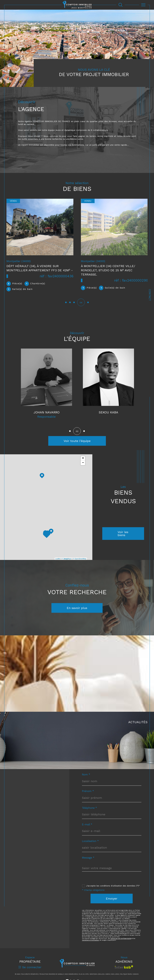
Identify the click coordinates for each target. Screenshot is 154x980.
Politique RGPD (126, 974)
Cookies (136, 974)
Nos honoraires (71, 974)
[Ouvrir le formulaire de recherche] (120, 5)
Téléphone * (89, 808)
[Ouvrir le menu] (143, 5)
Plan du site (84, 974)
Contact (150, 295)
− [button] (83, 463)
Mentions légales (97, 974)
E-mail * (87, 825)
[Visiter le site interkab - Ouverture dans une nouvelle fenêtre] (124, 967)
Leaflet (58, 559)
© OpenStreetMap (80, 559)
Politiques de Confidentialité (121, 939)
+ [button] (83, 459)
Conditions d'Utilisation (91, 940)
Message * (88, 858)
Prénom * (88, 791)
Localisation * (90, 841)
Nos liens (115, 974)
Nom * (86, 775)
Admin (108, 974)
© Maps (67, 559)
